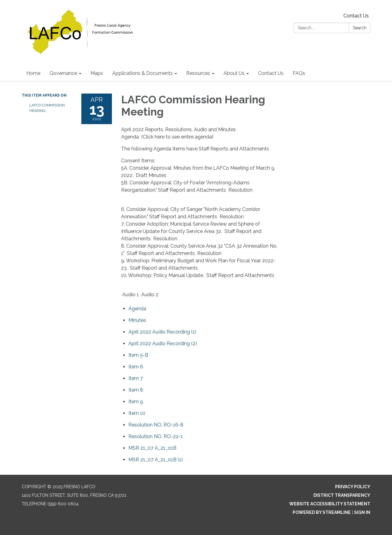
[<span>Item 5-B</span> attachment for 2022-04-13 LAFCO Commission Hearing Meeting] (138, 355)
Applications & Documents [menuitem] (142, 73)
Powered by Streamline (322, 512)
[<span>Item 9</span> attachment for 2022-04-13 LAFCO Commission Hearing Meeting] (136, 402)
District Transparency (342, 495)
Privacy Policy (353, 487)
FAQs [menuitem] (299, 73)
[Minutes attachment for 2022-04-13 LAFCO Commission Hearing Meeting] (137, 320)
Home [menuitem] (33, 73)
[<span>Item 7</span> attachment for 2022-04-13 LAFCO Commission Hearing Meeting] (136, 378)
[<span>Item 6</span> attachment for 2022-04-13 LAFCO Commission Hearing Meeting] (136, 367)
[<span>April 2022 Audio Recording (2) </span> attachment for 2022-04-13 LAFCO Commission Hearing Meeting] (163, 343)
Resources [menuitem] (198, 73)
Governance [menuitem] (63, 73)
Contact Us (356, 16)
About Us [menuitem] (234, 73)
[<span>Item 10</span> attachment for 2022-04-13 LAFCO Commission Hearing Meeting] (137, 413)
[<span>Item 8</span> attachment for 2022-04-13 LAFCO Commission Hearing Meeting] (136, 390)
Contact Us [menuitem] (271, 73)
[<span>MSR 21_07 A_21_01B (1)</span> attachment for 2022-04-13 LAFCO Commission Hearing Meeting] (156, 460)
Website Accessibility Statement (330, 504)
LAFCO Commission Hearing (47, 108)
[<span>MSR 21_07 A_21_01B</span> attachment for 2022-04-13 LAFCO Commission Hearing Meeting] (152, 448)
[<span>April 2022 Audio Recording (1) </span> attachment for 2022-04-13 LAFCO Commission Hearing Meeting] (163, 332)
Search (360, 28)
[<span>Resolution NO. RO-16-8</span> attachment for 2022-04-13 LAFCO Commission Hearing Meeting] (156, 425)
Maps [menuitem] (97, 73)
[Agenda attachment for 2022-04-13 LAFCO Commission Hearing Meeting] (137, 309)
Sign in (362, 512)
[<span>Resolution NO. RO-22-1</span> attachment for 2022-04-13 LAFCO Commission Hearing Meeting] (156, 436)
